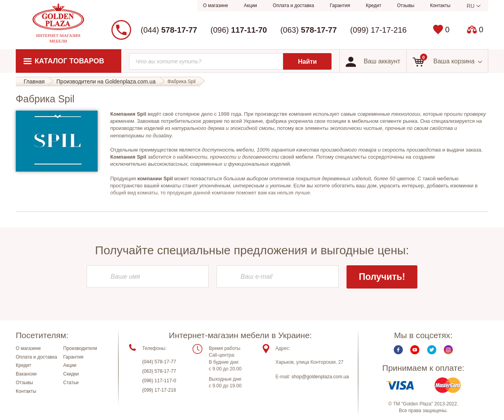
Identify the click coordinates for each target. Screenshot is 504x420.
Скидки (71, 374)
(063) (309, 30)
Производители (80, 348)
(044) (169, 30)
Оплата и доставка (294, 6)
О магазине (216, 6)
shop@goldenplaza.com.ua (320, 377)
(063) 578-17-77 (159, 371)
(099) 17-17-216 (378, 30)
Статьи (71, 383)
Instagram (448, 350)
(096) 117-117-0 (159, 381)
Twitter (432, 350)
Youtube (415, 350)
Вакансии (26, 374)
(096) (239, 30)
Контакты (440, 6)
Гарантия (340, 6)
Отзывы (406, 6)
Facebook (398, 350)
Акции (250, 6)
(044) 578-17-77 (159, 362)
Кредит (373, 6)
